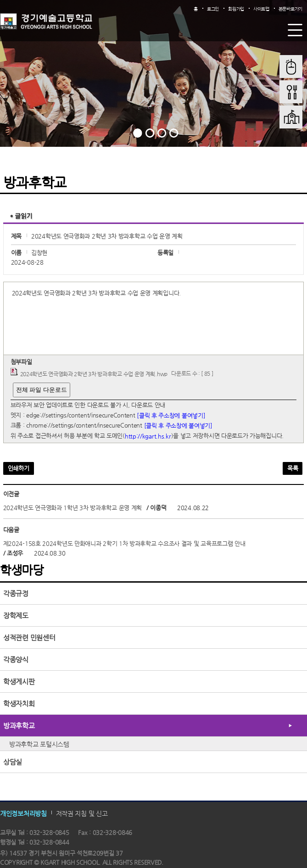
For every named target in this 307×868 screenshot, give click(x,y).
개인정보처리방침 (23, 813)
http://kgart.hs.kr (148, 436)
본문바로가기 (290, 9)
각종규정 (16, 593)
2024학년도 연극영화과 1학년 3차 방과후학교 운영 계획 (73, 508)
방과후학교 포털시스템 (39, 744)
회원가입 (236, 9)
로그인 (213, 9)
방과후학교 (19, 726)
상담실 (13, 762)
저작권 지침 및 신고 (82, 813)
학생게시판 (19, 682)
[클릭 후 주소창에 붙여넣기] (171, 415)
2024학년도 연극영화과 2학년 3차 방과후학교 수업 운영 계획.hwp (94, 374)
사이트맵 (261, 9)
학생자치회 (19, 704)
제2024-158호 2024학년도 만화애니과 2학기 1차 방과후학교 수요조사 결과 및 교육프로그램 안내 (124, 543)
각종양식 (16, 659)
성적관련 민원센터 (29, 637)
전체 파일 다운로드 (42, 390)
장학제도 (16, 615)
